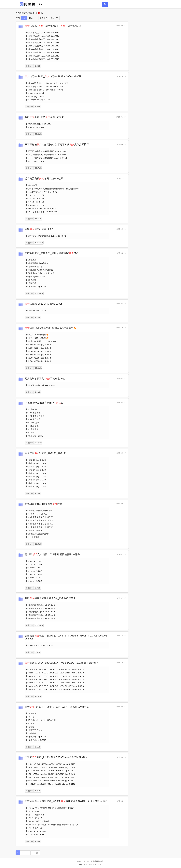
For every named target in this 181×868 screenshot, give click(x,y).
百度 (100, 865)
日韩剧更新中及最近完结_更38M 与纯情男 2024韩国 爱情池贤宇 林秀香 (66, 801)
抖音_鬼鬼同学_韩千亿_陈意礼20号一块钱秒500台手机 (57, 707)
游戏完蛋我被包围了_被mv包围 (44, 178)
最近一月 (33, 18)
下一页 (35, 853)
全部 (24, 18)
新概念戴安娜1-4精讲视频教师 (44, 504)
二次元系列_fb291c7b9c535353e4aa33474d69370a (56, 757)
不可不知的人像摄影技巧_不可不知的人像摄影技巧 (57, 145)
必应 (86, 865)
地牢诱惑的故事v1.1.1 (39, 229)
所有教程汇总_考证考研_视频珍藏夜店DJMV (51, 253)
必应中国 (93, 865)
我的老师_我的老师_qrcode (45, 117)
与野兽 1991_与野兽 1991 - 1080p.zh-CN (53, 76)
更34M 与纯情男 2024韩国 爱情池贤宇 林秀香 (52, 554)
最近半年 (44, 18)
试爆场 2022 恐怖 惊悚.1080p (44, 304)
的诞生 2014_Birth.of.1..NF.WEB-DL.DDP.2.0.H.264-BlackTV (62, 663)
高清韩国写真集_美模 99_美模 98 (46, 453)
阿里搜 (94, 861)
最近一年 (54, 18)
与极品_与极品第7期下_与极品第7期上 (53, 26)
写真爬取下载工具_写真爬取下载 (45, 379)
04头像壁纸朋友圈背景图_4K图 (44, 403)
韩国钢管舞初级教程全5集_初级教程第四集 (50, 598)
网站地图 (100, 861)
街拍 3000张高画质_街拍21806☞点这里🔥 (51, 328)
